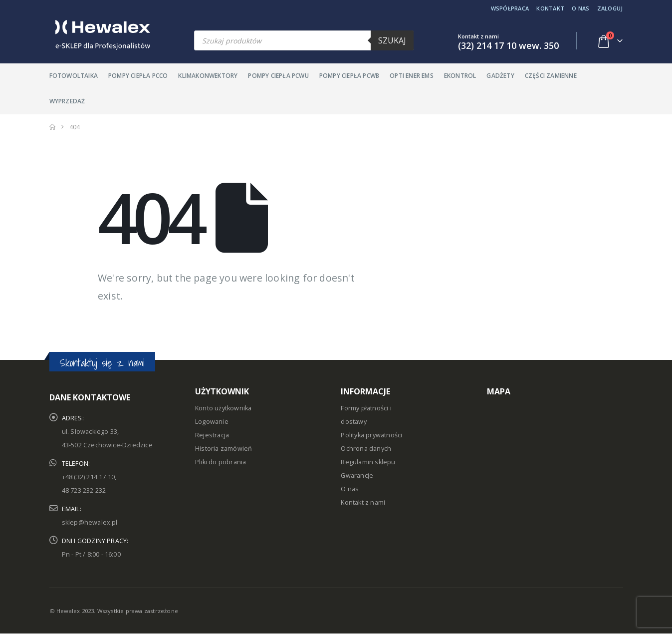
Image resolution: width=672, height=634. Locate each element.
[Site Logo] (100, 35)
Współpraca (510, 8)
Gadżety (500, 76)
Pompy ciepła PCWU (278, 76)
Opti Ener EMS (412, 76)
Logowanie (212, 422)
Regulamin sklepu (368, 462)
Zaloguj (610, 8)
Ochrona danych (366, 449)
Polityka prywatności (371, 435)
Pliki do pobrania (221, 462)
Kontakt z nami (363, 502)
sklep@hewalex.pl (90, 522)
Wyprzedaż (67, 101)
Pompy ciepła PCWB (349, 76)
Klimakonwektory (208, 76)
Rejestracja (212, 435)
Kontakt (550, 8)
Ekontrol (460, 76)
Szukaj (392, 40)
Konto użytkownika (223, 408)
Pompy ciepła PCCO (138, 76)
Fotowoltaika (74, 76)
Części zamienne (551, 76)
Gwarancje (357, 475)
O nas (580, 8)
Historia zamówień (224, 449)
